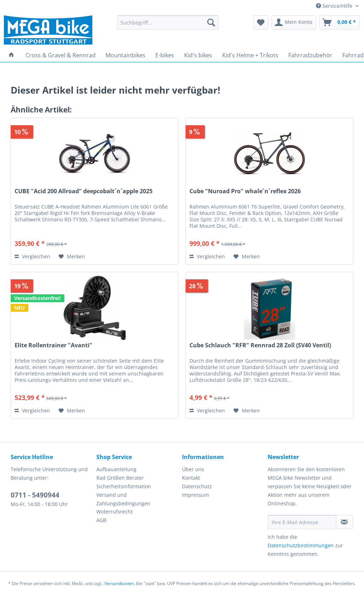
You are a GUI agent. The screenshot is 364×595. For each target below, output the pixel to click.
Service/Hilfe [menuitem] (335, 6)
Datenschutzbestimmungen (301, 545)
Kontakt (191, 478)
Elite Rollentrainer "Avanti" (53, 345)
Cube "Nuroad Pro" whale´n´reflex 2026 (245, 191)
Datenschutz (197, 486)
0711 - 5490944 (35, 495)
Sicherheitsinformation (124, 486)
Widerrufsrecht (114, 512)
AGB (101, 520)
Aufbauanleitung (116, 469)
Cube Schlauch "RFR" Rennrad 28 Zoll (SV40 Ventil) (260, 345)
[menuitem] (168, 26)
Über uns (193, 469)
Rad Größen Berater (120, 478)
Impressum (196, 495)
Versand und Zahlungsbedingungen (123, 499)
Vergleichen (32, 256)
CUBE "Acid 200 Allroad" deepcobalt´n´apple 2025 (84, 191)
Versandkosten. (120, 583)
